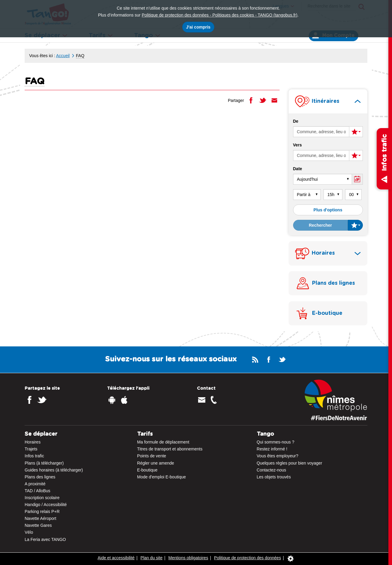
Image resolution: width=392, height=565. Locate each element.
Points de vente (152, 456)
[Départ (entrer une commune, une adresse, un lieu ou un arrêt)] (322, 132)
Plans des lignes (40, 477)
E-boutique (147, 470)
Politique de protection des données (248, 558)
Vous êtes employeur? (278, 456)
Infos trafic (34, 456)
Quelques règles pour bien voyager (289, 463)
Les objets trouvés (274, 477)
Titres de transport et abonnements (170, 449)
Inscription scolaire (42, 498)
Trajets (31, 449)
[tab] (328, 101)
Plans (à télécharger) (44, 463)
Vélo (29, 532)
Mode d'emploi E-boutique (161, 477)
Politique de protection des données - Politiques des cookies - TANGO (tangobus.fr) (219, 15)
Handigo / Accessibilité (46, 505)
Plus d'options (328, 210)
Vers (298, 145)
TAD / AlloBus (37, 491)
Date (298, 169)
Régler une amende (156, 463)
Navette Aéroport (40, 518)
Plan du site (151, 558)
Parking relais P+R (42, 511)
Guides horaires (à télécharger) (54, 470)
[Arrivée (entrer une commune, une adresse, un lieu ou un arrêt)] (322, 155)
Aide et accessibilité (116, 558)
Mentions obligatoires (188, 558)
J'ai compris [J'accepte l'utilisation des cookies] (198, 27)
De (296, 121)
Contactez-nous (271, 470)
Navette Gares (38, 525)
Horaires (33, 442)
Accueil (63, 56)
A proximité (35, 484)
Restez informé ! (272, 449)
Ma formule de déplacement (163, 442)
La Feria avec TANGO (45, 539)
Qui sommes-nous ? (276, 442)
